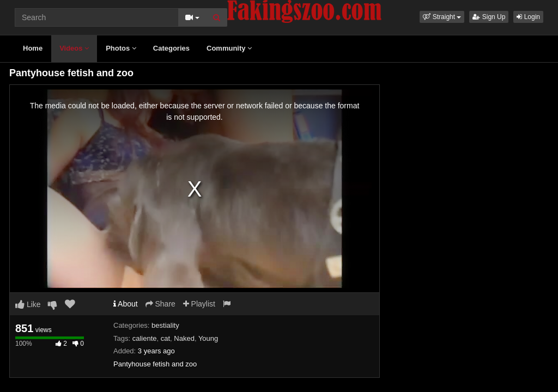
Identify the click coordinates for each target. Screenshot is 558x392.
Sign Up (489, 17)
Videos (74, 48)
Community (229, 48)
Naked (184, 338)
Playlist (199, 304)
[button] (442, 17)
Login (528, 17)
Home (33, 48)
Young (208, 338)
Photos (121, 48)
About (126, 304)
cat (165, 338)
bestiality (165, 325)
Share (160, 304)
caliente (145, 338)
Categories (171, 48)
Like (28, 304)
